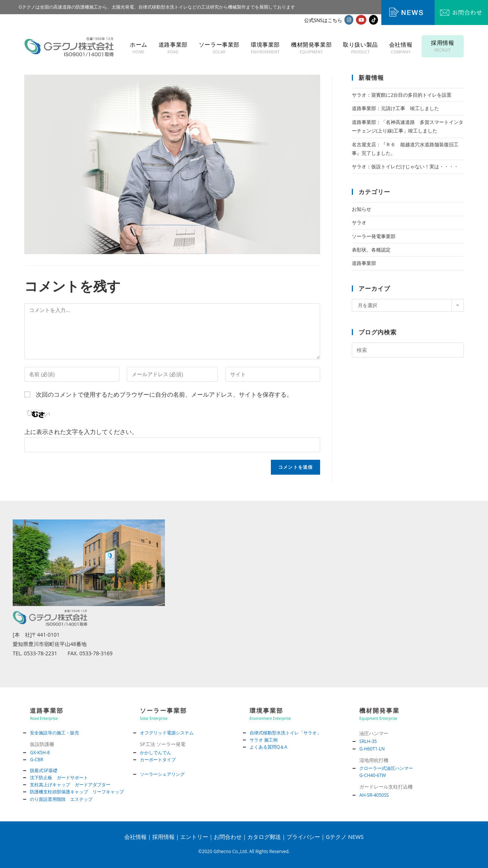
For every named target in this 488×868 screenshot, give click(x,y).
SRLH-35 (368, 741)
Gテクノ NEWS (345, 837)
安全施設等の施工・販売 (54, 733)
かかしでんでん (156, 753)
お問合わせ (228, 837)
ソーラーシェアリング (162, 774)
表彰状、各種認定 (371, 250)
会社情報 (135, 837)
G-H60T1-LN (372, 749)
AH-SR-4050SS (374, 795)
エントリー (194, 837)
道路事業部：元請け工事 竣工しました (395, 108)
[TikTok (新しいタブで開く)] (373, 20)
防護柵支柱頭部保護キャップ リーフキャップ (77, 792)
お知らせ (362, 209)
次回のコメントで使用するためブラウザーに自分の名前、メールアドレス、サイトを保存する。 (164, 394)
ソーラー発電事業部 (374, 236)
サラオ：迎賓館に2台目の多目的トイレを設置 (402, 95)
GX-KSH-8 (40, 753)
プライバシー (303, 837)
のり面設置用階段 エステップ (61, 799)
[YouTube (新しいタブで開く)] (361, 20)
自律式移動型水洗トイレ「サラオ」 (285, 733)
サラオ (359, 222)
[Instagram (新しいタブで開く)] (349, 20)
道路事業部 (364, 263)
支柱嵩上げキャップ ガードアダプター (70, 785)
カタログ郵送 (264, 837)
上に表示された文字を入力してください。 (81, 432)
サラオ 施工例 (264, 740)
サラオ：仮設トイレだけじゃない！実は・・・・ (405, 166)
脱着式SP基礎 (44, 770)
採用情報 (163, 837)
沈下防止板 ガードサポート (59, 778)
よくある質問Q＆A (268, 747)
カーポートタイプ (158, 760)
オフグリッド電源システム (167, 733)
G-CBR (36, 760)
